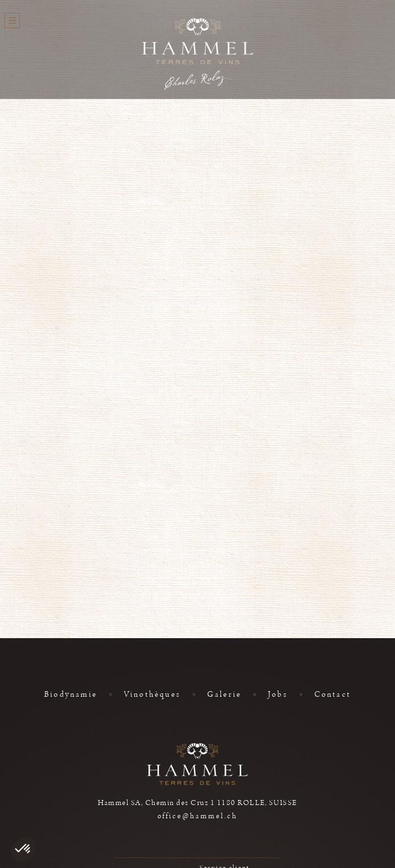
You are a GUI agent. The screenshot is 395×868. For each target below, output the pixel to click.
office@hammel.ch (198, 816)
